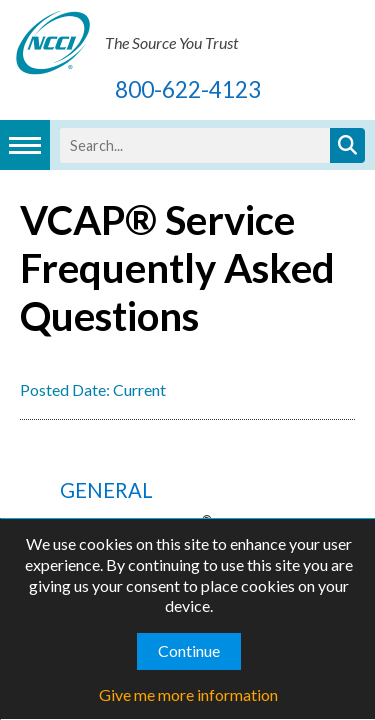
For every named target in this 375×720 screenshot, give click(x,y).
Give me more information (188, 694)
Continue (189, 650)
